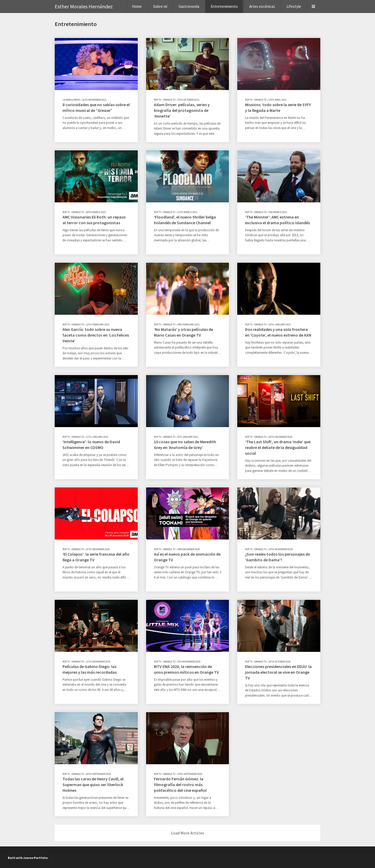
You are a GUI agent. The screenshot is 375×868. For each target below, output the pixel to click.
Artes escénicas (262, 6)
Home (137, 6)
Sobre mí (160, 6)
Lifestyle (294, 6)
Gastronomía (189, 6)
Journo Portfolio (35, 858)
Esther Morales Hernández (84, 6)
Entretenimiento (224, 6)
